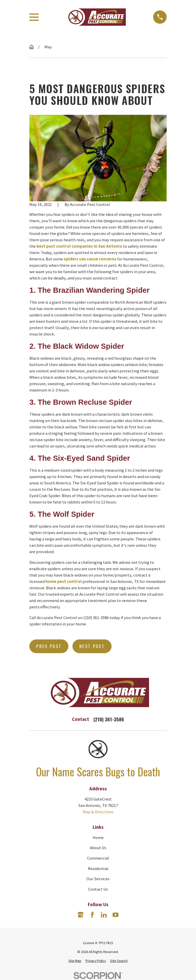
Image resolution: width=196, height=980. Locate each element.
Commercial (98, 858)
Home (98, 838)
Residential (98, 869)
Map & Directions (98, 812)
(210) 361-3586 (109, 719)
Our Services (98, 879)
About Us (98, 848)
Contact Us (98, 889)
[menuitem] (75, 961)
